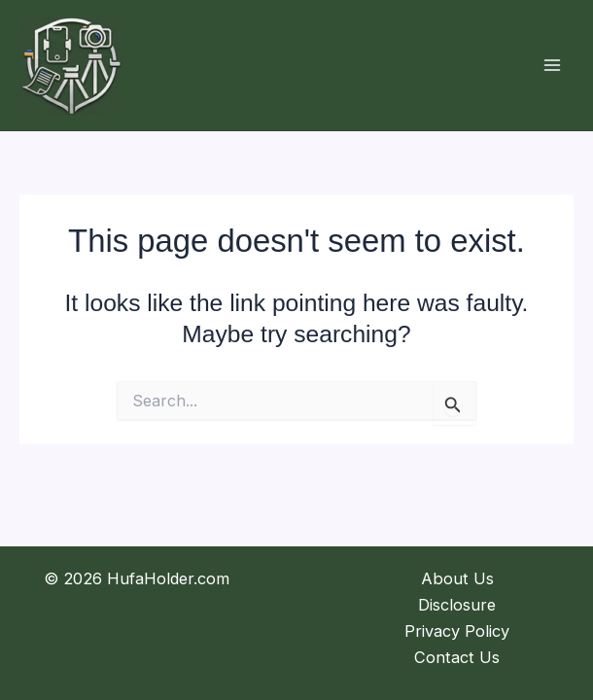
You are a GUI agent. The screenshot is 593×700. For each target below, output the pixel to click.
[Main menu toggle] (552, 66)
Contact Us (457, 657)
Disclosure (457, 605)
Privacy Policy (457, 631)
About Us (457, 578)
